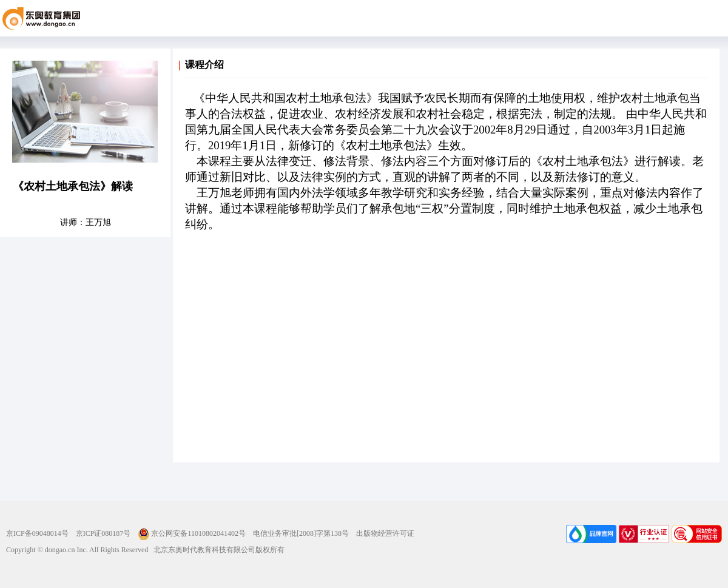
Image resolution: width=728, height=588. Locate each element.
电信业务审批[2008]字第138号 (301, 533)
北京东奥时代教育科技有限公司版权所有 (216, 550)
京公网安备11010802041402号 (192, 533)
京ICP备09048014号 (37, 533)
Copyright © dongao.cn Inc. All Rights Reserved (77, 550)
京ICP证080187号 (103, 533)
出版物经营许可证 (385, 533)
